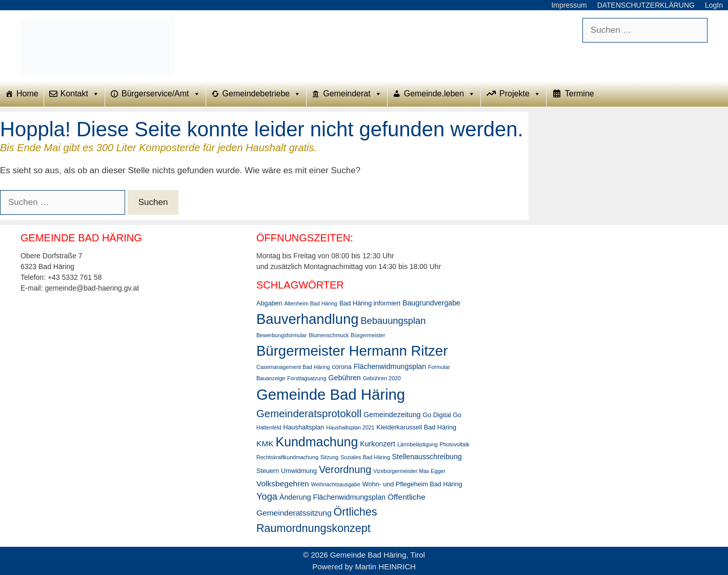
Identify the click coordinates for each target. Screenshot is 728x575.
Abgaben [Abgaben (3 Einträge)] (269, 303)
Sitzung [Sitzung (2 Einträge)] (330, 457)
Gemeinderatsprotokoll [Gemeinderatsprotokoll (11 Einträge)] (309, 414)
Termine (580, 94)
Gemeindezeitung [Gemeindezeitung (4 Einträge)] (392, 415)
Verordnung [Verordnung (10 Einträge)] (345, 469)
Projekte (520, 94)
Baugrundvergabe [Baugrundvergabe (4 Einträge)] (431, 303)
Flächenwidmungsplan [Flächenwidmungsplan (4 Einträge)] (390, 366)
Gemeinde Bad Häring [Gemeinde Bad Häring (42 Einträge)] (331, 394)
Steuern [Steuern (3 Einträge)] (268, 471)
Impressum (569, 5)
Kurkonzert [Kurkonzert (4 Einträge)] (378, 444)
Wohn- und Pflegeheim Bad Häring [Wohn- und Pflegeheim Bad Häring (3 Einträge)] (412, 484)
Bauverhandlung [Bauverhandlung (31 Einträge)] (307, 319)
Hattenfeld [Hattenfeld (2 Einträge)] (269, 427)
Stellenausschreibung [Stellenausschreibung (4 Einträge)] (427, 457)
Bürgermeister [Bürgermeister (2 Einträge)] (368, 335)
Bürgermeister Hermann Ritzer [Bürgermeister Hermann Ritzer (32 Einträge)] (352, 351)
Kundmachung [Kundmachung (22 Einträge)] (317, 442)
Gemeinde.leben (440, 94)
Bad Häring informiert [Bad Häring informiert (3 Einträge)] (370, 303)
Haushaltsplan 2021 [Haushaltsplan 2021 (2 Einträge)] (350, 427)
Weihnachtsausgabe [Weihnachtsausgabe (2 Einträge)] (336, 484)
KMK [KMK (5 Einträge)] (265, 444)
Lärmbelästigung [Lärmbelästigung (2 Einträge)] (418, 444)
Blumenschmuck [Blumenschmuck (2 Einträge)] (329, 335)
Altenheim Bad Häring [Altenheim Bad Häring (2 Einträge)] (311, 303)
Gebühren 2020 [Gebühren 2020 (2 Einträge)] (382, 378)
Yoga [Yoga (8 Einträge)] (267, 496)
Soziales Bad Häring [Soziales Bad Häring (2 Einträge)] (365, 457)
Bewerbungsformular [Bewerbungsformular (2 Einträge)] (281, 335)
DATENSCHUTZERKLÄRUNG (646, 5)
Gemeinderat (352, 94)
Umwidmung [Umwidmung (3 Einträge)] (299, 471)
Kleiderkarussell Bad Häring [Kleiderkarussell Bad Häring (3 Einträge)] (416, 427)
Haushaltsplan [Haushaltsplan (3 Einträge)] (304, 427)
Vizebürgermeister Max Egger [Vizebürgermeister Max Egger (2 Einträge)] (409, 471)
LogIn (714, 5)
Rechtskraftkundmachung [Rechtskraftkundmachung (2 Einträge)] (287, 457)
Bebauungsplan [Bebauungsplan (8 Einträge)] (393, 321)
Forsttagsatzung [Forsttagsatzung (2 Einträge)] (307, 378)
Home (27, 94)
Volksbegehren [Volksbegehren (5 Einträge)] (283, 484)
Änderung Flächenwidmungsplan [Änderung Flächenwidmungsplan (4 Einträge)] (332, 497)
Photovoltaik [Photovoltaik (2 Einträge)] (455, 444)
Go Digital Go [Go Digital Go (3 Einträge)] (442, 415)
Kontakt (80, 94)
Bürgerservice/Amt (161, 94)
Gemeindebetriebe (262, 94)
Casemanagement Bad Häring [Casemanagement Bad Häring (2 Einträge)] (293, 367)
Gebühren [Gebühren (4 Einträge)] (344, 378)
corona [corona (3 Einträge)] (342, 367)
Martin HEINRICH (386, 567)
